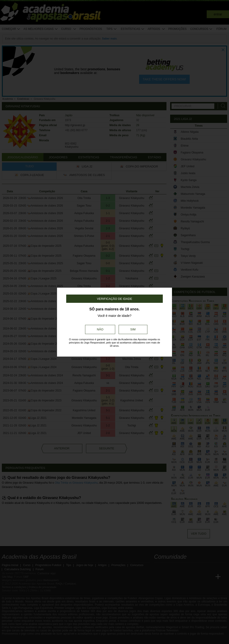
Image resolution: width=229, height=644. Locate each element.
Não (100, 329)
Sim (133, 329)
